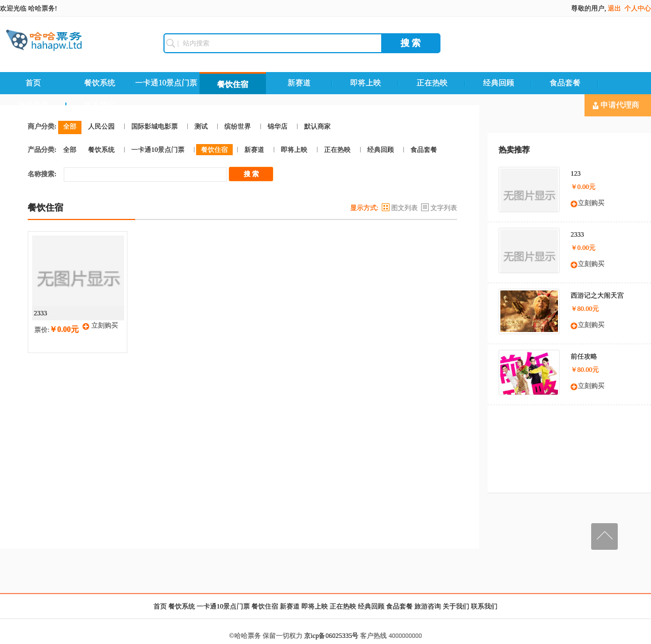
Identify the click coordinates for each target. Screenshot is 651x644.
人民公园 (101, 126)
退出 (614, 8)
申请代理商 (616, 105)
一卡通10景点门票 (166, 83)
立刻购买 (105, 325)
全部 (70, 126)
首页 (33, 83)
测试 (201, 126)
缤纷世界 (238, 126)
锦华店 (278, 126)
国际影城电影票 (155, 126)
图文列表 (404, 208)
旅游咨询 (428, 606)
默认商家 (317, 126)
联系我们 (484, 606)
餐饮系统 (100, 83)
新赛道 (299, 83)
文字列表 (444, 208)
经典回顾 (499, 83)
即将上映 (366, 83)
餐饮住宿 (233, 85)
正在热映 (432, 83)
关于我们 (456, 606)
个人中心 (638, 8)
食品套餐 (565, 83)
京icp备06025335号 (332, 636)
